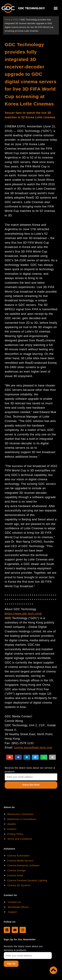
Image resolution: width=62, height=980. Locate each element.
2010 (15, 20)
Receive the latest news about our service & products (30, 770)
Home (8, 20)
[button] (56, 8)
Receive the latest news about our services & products (23, 948)
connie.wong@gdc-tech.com (33, 748)
